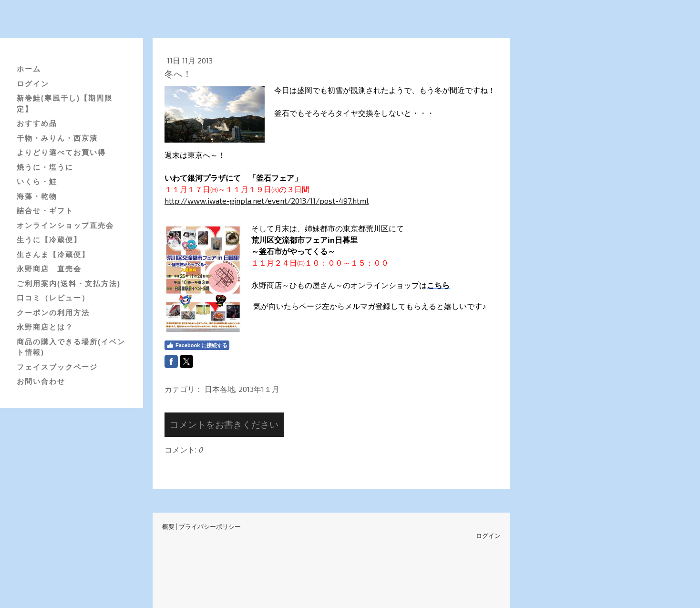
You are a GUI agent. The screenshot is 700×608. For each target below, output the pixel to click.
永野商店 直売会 (49, 269)
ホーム (29, 69)
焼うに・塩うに (45, 167)
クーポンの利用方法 (53, 313)
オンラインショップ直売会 (65, 225)
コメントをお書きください (224, 424)
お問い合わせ (41, 381)
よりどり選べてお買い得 (61, 152)
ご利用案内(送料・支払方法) (69, 283)
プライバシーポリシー (210, 526)
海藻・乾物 (37, 196)
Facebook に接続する (197, 345)
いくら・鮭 (37, 181)
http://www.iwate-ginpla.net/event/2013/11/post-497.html (267, 201)
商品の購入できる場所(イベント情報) (71, 347)
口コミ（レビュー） (53, 298)
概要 (168, 526)
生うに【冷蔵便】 (49, 240)
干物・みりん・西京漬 (57, 138)
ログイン (33, 84)
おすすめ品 (37, 123)
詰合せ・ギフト (45, 211)
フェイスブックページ (57, 367)
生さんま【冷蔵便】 (53, 254)
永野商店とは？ (45, 327)
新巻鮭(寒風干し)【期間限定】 (65, 103)
